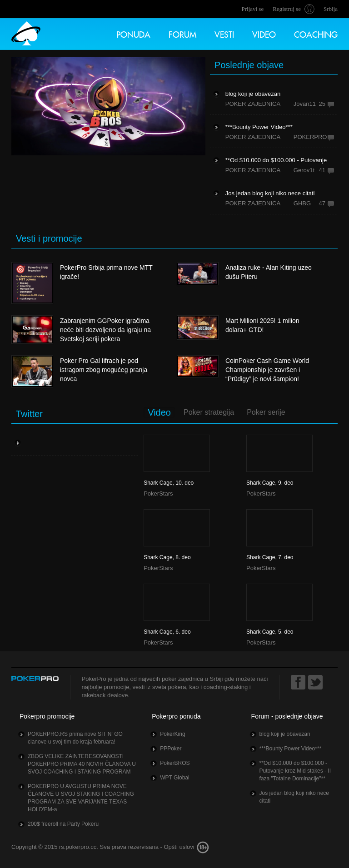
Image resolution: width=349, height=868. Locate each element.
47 (322, 203)
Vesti (224, 33)
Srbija (331, 9)
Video (264, 33)
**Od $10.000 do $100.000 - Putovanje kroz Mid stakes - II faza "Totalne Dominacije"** (295, 771)
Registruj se (287, 9)
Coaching (316, 33)
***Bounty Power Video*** (291, 749)
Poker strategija (209, 412)
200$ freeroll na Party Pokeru (63, 824)
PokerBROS (175, 763)
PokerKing (172, 734)
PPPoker (171, 749)
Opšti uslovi (179, 847)
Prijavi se (252, 9)
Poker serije (266, 412)
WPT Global (174, 778)
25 (322, 104)
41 (322, 170)
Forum (182, 33)
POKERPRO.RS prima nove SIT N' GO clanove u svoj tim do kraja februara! (75, 738)
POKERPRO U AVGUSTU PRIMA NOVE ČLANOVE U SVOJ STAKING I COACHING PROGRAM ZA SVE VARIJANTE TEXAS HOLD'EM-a (81, 798)
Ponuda (133, 33)
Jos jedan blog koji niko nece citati (294, 797)
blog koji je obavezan (285, 734)
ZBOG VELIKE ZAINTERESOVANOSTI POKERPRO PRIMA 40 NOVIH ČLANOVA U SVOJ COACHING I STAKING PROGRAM (82, 764)
